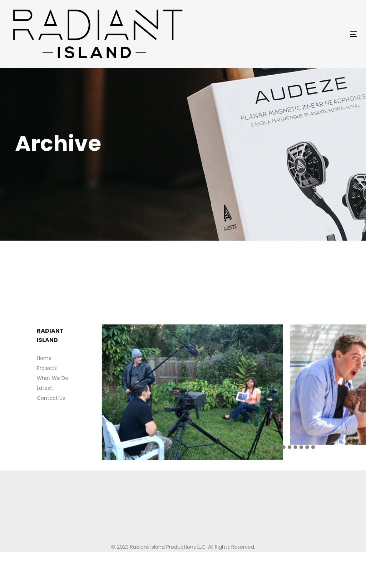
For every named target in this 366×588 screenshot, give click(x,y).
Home (44, 358)
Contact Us (51, 398)
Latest (44, 388)
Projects (47, 368)
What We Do (53, 378)
